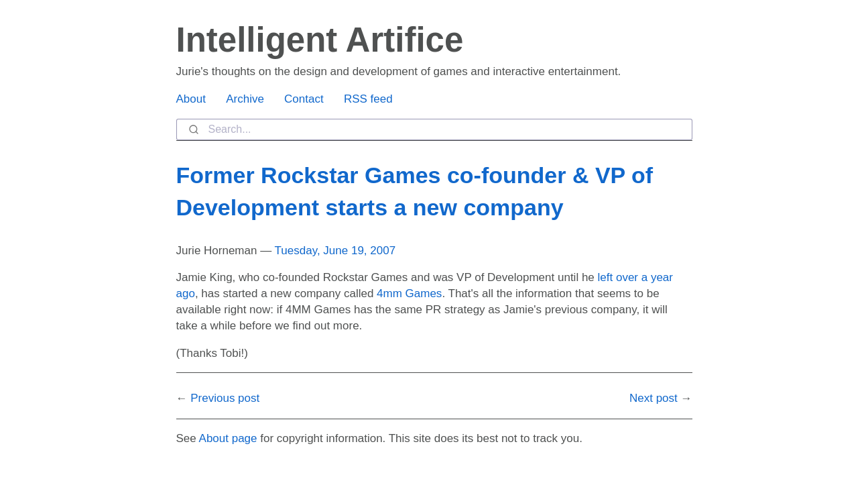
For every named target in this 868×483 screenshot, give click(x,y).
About (191, 99)
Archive (245, 99)
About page (228, 438)
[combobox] (434, 129)
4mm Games (409, 293)
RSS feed (368, 99)
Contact (304, 99)
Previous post (225, 398)
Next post (654, 398)
